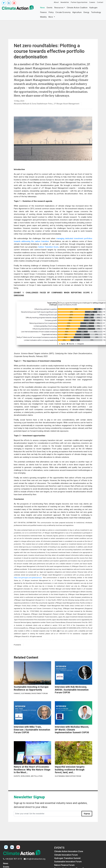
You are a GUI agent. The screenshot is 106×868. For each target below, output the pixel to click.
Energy (86, 12)
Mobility (43, 17)
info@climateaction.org (36, 859)
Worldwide (25, 776)
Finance (43, 12)
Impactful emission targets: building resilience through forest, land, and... (70, 770)
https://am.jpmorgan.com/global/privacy (28, 578)
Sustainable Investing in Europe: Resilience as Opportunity (31, 688)
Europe (17, 776)
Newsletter (65, 2)
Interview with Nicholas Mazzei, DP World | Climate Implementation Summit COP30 (72, 730)
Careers (92, 2)
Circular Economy (63, 12)
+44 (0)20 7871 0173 (13, 859)
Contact (100, 2)
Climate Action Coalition (77, 8)
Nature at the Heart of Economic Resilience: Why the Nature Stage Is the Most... (32, 770)
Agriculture (77, 12)
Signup (87, 814)
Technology (96, 12)
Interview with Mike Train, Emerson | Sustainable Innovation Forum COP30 (32, 730)
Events (50, 8)
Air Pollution (37, 776)
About (56, 2)
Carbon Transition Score (48, 247)
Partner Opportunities (79, 2)
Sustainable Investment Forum (34, 693)
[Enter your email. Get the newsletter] (48, 814)
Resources (59, 8)
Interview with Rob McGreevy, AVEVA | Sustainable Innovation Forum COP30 (72, 690)
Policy (51, 12)
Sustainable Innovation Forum (68, 776)
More (51, 17)
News (43, 8)
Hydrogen (93, 8)
